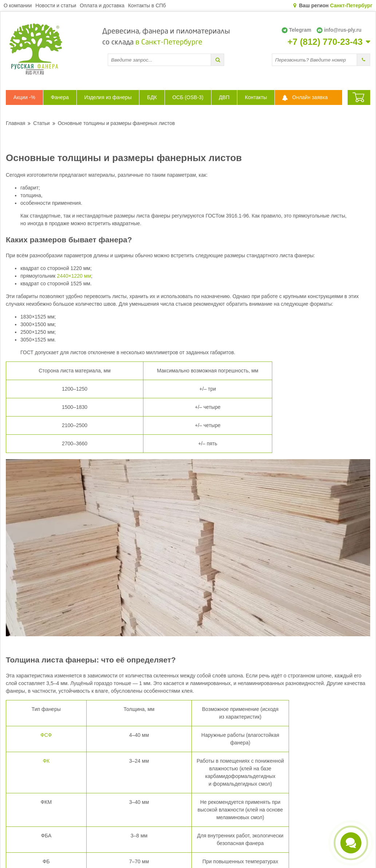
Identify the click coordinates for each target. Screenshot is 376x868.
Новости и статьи (56, 5)
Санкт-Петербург (351, 5)
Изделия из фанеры (108, 97)
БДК (152, 97)
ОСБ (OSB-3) (188, 97)
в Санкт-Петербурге (169, 43)
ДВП (224, 97)
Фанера (60, 97)
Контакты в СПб (147, 5)
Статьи (41, 123)
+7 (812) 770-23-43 (325, 42)
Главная (15, 123)
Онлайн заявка (310, 97)
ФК (46, 761)
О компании (18, 5)
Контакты (256, 97)
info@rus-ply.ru (339, 30)
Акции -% (24, 97)
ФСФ (46, 735)
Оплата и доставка (102, 5)
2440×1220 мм (74, 276)
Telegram (296, 30)
